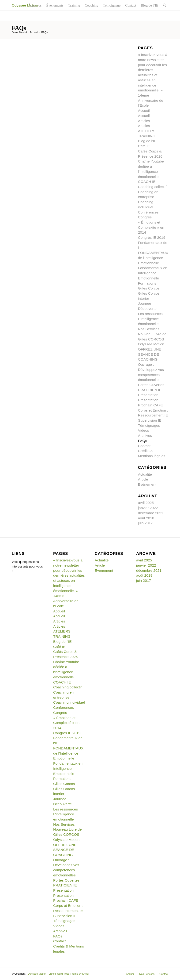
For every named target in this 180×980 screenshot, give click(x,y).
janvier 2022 (148, 508)
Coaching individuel (69, 702)
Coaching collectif (152, 187)
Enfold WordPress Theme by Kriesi (69, 974)
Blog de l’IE (147, 141)
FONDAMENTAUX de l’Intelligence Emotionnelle (153, 258)
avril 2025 (146, 503)
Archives (145, 436)
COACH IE (147, 182)
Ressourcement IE (153, 415)
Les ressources (150, 314)
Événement (147, 484)
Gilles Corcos (149, 288)
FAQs (19, 28)
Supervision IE (150, 420)
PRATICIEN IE (150, 390)
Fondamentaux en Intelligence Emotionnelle (153, 273)
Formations (147, 283)
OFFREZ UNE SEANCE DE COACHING (150, 354)
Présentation (148, 395)
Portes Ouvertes (151, 385)
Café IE (144, 146)
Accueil (34, 32)
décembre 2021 (151, 513)
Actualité (145, 474)
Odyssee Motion (25, 5)
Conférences (148, 212)
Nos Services (149, 329)
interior (144, 298)
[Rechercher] (164, 5)
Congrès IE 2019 (152, 237)
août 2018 (146, 518)
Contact (144, 446)
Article (143, 479)
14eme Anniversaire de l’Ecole (151, 100)
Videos (144, 430)
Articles (144, 121)
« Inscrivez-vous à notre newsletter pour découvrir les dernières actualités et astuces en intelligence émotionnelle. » (69, 575)
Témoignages (149, 425)
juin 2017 (145, 523)
